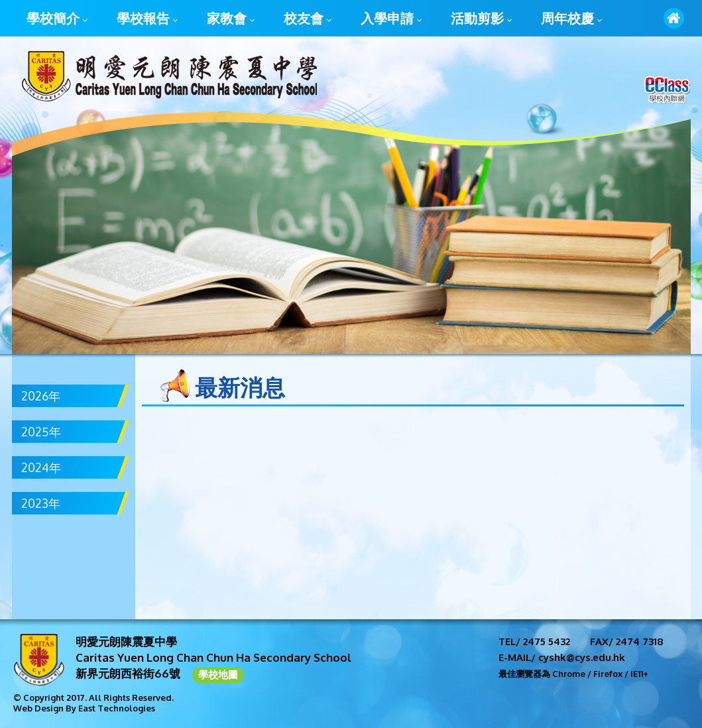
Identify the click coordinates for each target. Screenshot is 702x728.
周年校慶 (571, 19)
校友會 (308, 19)
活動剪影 (481, 19)
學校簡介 (57, 19)
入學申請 (391, 19)
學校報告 (147, 19)
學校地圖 (218, 675)
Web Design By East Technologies (84, 708)
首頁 (674, 18)
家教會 (231, 19)
